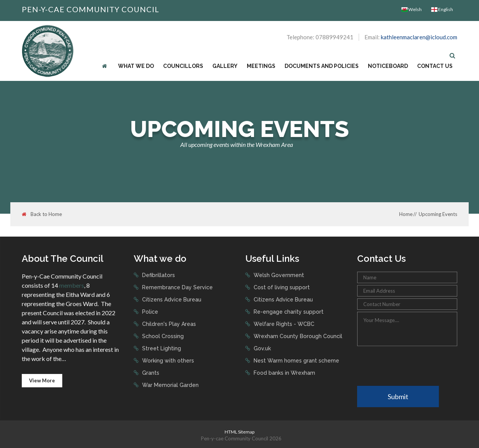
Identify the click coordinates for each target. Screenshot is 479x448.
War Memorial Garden (170, 385)
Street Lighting (161, 348)
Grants (150, 373)
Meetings (261, 66)
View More (42, 380)
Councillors (183, 66)
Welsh (412, 9)
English (442, 9)
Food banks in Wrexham (284, 373)
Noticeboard (388, 66)
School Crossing (162, 336)
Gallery (225, 66)
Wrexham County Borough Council (297, 336)
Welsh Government (278, 275)
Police (149, 312)
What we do (136, 66)
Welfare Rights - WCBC (283, 324)
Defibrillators (158, 275)
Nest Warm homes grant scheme (296, 361)
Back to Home (42, 214)
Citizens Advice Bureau (171, 300)
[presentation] (415, 365)
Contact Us (435, 66)
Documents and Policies (322, 66)
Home (406, 214)
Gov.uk (261, 348)
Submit (398, 396)
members (72, 285)
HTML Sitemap (239, 432)
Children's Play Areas (168, 324)
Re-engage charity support (288, 312)
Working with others (167, 361)
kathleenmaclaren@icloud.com (419, 37)
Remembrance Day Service (177, 287)
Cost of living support (281, 287)
